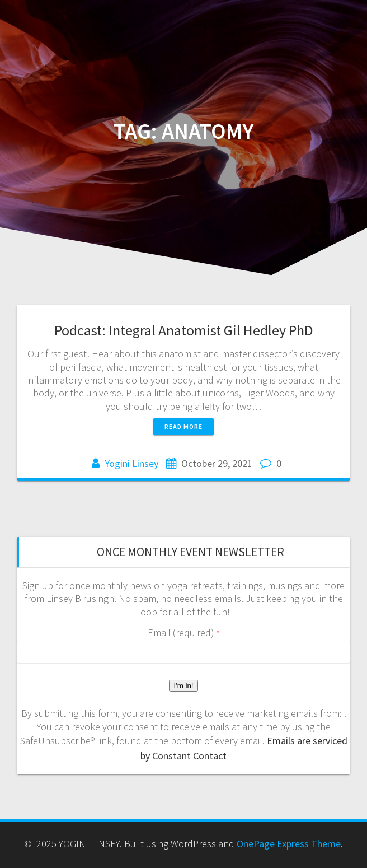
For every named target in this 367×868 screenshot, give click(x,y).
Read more (183, 426)
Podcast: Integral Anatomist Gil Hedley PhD (184, 330)
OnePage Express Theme (289, 844)
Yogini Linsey (131, 463)
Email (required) (183, 633)
